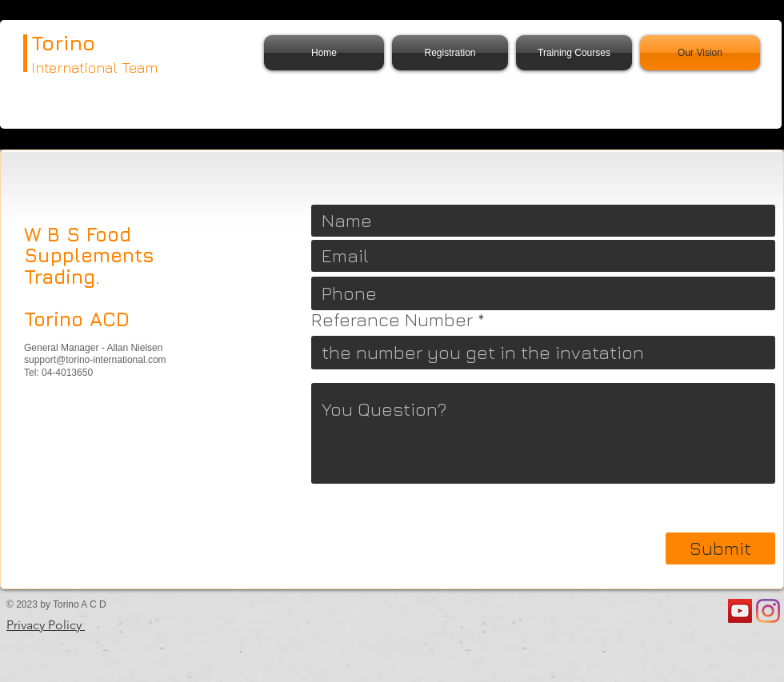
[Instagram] (768, 611)
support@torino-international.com (95, 360)
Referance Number (392, 319)
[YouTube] (740, 611)
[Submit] (720, 548)
